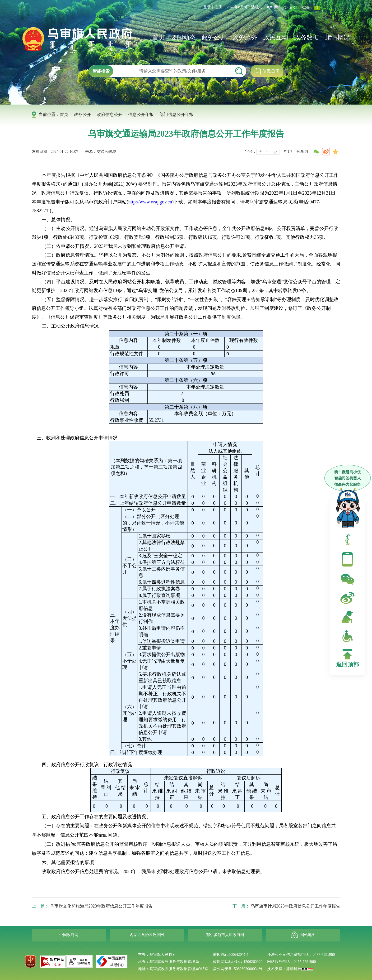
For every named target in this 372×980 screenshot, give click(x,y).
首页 (158, 37)
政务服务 (245, 37)
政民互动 (276, 37)
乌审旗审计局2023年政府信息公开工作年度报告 (295, 906)
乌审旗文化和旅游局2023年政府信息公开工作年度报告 (101, 906)
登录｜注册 (213, 7)
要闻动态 (183, 37)
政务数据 (307, 37)
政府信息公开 (110, 115)
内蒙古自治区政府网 (147, 935)
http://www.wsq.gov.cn (150, 202)
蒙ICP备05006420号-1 (231, 954)
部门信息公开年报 (177, 115)
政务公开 (214, 37)
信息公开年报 (141, 115)
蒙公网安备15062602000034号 (238, 969)
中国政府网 (69, 935)
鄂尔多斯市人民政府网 (225, 935)
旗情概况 (337, 37)
